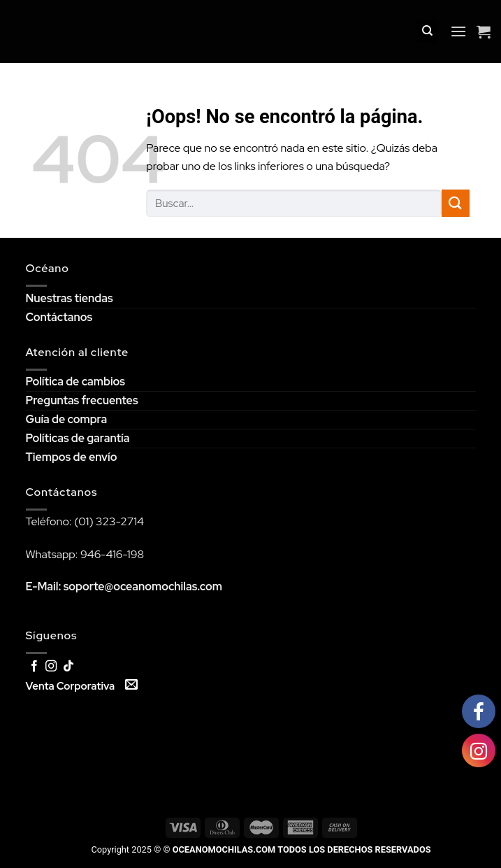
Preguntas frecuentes (82, 400)
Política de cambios (75, 382)
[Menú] (458, 31)
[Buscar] (427, 32)
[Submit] (456, 203)
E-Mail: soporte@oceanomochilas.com (124, 586)
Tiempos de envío (72, 457)
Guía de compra (67, 419)
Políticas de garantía (78, 438)
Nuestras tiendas (70, 298)
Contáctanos (59, 317)
